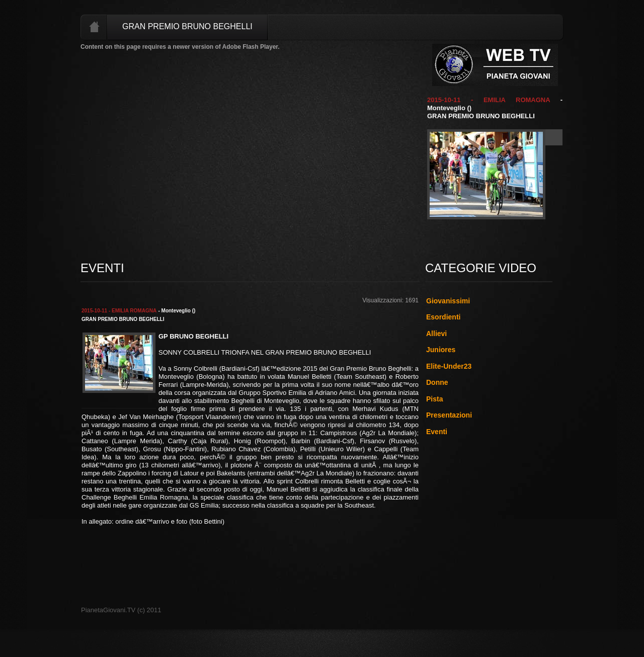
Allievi (436, 334)
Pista (434, 399)
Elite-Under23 (449, 366)
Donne (437, 382)
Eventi (437, 432)
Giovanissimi (448, 301)
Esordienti (443, 317)
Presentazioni (449, 415)
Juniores (441, 350)
